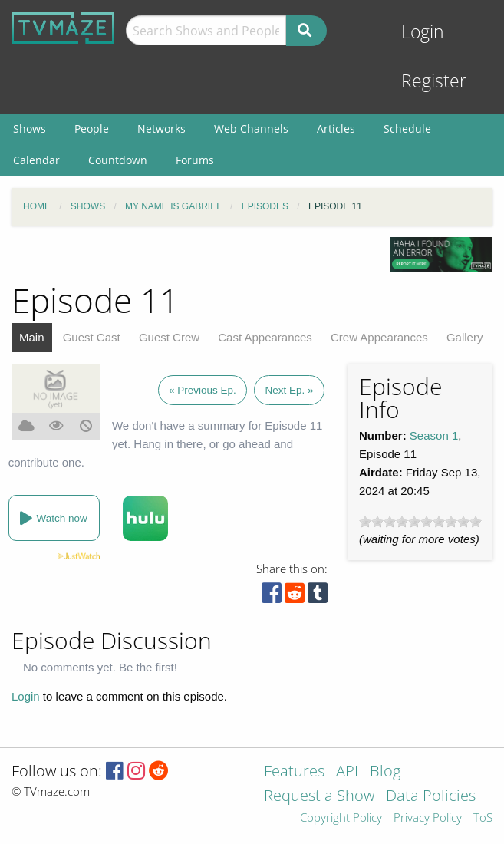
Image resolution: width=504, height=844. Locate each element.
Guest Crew (169, 337)
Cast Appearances (265, 337)
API (347, 772)
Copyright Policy (341, 818)
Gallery (465, 337)
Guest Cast (92, 337)
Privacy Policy (428, 818)
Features (294, 772)
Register (434, 81)
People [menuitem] (92, 129)
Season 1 (434, 435)
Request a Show (319, 797)
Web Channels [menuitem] (251, 129)
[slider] (420, 522)
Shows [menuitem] (30, 129)
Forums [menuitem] (195, 160)
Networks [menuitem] (161, 129)
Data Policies (431, 797)
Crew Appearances (379, 337)
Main (32, 337)
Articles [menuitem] (336, 129)
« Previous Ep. (203, 390)
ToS (483, 818)
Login (423, 32)
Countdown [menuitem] (118, 160)
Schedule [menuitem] (407, 129)
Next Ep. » (289, 390)
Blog (385, 772)
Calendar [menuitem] (36, 160)
